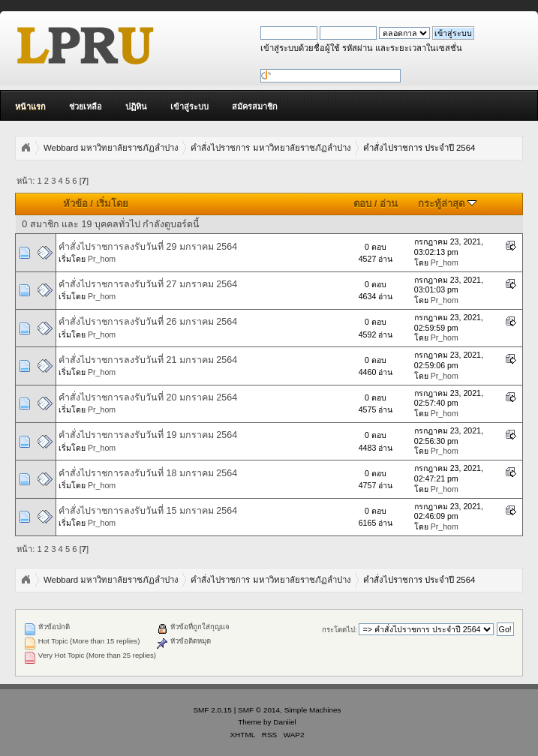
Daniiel (284, 722)
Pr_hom (102, 259)
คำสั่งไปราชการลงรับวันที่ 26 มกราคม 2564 (148, 322)
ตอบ (362, 204)
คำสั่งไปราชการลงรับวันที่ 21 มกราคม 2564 (148, 360)
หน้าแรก (30, 106)
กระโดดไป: (340, 630)
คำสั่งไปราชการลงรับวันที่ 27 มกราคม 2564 (148, 284)
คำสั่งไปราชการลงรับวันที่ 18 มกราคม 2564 (148, 473)
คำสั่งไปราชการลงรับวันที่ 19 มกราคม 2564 (148, 435)
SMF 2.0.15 (212, 710)
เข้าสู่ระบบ (189, 106)
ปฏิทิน (136, 106)
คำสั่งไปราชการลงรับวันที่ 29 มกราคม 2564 (148, 247)
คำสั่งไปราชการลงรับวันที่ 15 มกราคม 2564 (148, 511)
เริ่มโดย (112, 204)
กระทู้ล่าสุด (447, 204)
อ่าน (389, 204)
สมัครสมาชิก (255, 106)
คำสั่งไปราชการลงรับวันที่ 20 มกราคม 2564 (148, 397)
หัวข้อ (75, 204)
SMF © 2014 (259, 710)
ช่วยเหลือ (86, 106)
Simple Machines (313, 710)
